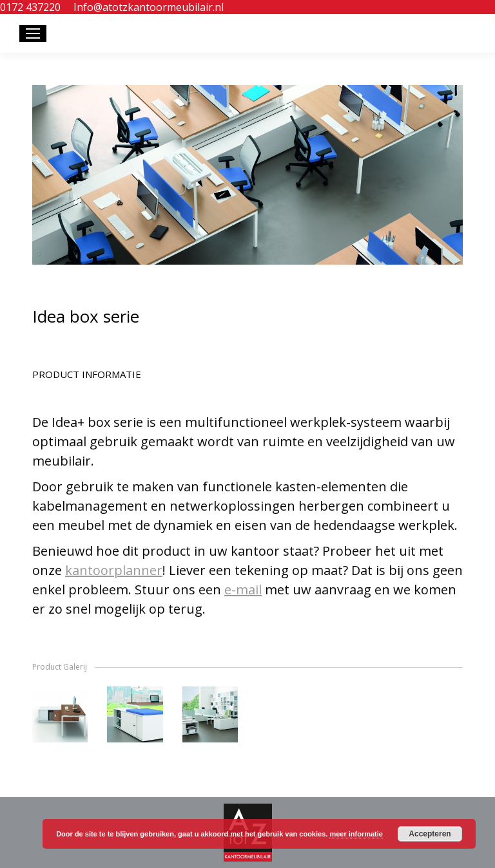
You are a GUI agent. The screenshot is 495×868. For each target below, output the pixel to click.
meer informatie (356, 834)
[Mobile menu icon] (33, 33)
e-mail (243, 590)
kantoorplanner (114, 570)
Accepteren (430, 834)
